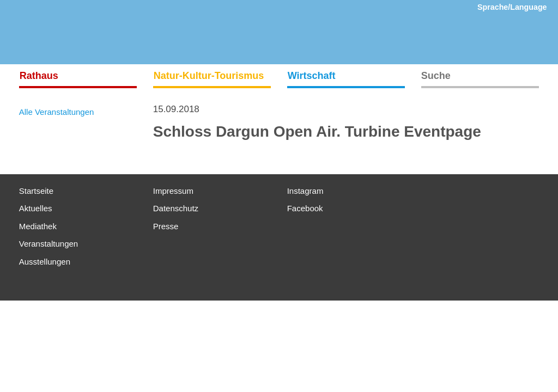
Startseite (36, 191)
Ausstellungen (45, 262)
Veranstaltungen (48, 244)
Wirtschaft (312, 76)
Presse (166, 226)
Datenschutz (176, 208)
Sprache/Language (512, 7)
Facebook (305, 208)
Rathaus (39, 76)
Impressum (173, 191)
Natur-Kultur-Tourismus (209, 76)
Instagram (305, 191)
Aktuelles (36, 208)
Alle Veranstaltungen (57, 112)
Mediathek (38, 226)
